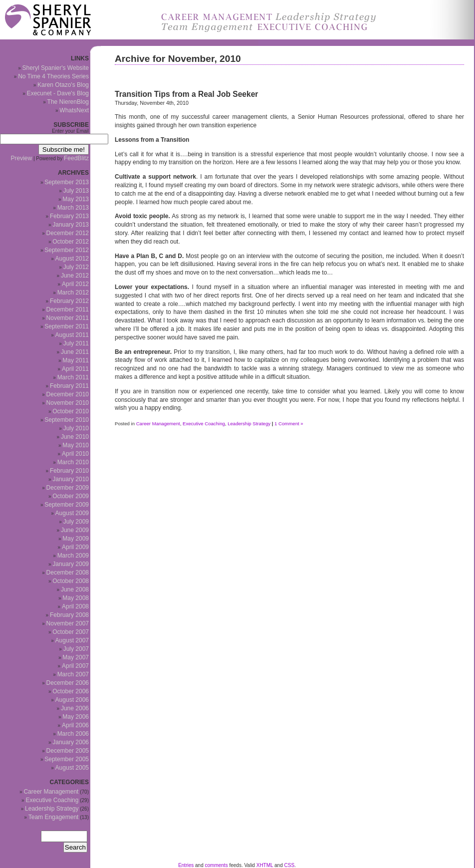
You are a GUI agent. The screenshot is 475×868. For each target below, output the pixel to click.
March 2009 (73, 556)
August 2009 (72, 513)
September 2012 (67, 250)
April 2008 (75, 606)
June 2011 (75, 352)
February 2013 (69, 216)
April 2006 (75, 725)
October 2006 (71, 691)
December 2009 (68, 488)
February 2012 (69, 301)
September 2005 (67, 759)
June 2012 (75, 276)
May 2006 (76, 717)
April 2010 (75, 454)
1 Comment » (289, 424)
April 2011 (75, 369)
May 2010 (76, 445)
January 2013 (71, 225)
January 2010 (71, 479)
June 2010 (75, 437)
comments (217, 865)
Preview (22, 158)
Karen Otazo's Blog (63, 85)
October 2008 (71, 581)
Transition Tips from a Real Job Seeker (186, 94)
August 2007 (72, 640)
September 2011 (67, 326)
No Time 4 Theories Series (53, 76)
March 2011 (73, 377)
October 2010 (71, 411)
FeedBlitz (76, 158)
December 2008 (68, 573)
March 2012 (73, 292)
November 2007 (68, 623)
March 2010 (73, 462)
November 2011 (68, 318)
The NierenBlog (68, 102)
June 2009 (75, 530)
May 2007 (76, 657)
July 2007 (76, 649)
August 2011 (72, 335)
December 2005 (68, 751)
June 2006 (75, 708)
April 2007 (75, 666)
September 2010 (67, 420)
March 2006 (73, 734)
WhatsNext (74, 110)
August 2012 (72, 259)
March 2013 (73, 208)
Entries (186, 865)
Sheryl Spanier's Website (56, 68)
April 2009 (75, 547)
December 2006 (68, 683)
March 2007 (73, 674)
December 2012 (68, 233)
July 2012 (76, 267)
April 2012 (75, 284)
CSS (290, 865)
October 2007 (71, 632)
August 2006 (72, 700)
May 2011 (76, 360)
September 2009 (67, 505)
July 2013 (76, 191)
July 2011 (76, 343)
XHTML (265, 865)
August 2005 (72, 768)
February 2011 (69, 386)
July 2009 (76, 522)
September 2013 (67, 182)
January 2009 (71, 564)
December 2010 (68, 394)
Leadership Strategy (249, 424)
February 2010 (69, 471)
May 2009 (76, 539)
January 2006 (71, 742)
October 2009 (71, 496)
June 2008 (75, 589)
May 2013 (76, 199)
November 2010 (68, 403)
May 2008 (76, 598)
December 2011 (68, 309)
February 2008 (69, 615)
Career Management (158, 424)
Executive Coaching (204, 424)
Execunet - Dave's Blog (58, 93)
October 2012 (71, 242)
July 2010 (76, 428)
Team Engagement (54, 817)
